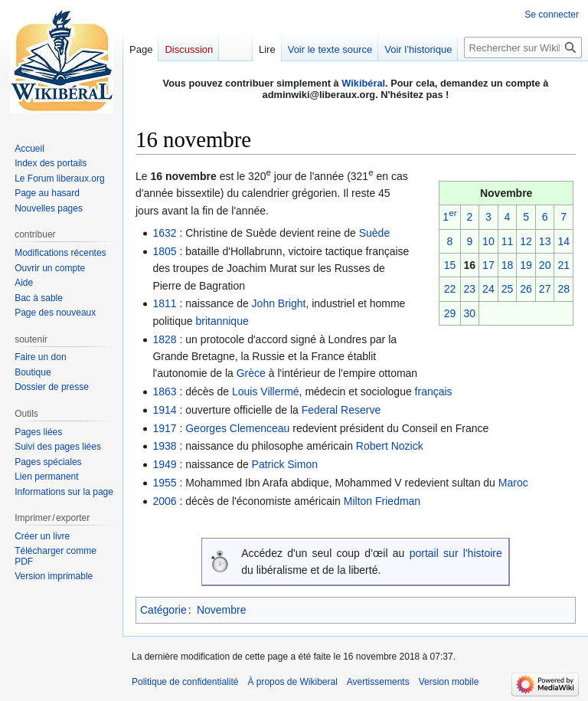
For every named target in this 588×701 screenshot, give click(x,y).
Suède (374, 233)
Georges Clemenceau (237, 428)
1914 (164, 410)
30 (470, 313)
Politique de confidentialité (185, 682)
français (434, 391)
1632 (164, 233)
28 (563, 289)
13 (545, 241)
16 (470, 265)
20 (545, 265)
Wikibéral (363, 83)
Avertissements (378, 682)
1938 (164, 446)
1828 (164, 339)
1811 (164, 303)
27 (545, 289)
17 (488, 265)
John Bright (279, 303)
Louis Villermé (266, 391)
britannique (222, 321)
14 (563, 241)
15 (450, 265)
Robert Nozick (390, 446)
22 (450, 289)
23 (470, 289)
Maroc (513, 483)
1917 (164, 428)
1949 (164, 464)
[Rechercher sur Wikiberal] (523, 47)
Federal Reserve (341, 410)
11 (508, 241)
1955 (164, 483)
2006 (164, 501)
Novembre (222, 610)
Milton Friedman (382, 501)
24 (488, 289)
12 (526, 241)
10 (488, 241)
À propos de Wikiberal (292, 682)
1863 (164, 391)
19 (526, 265)
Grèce (251, 373)
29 (450, 313)
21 (563, 265)
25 (508, 289)
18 (508, 265)
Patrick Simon (285, 464)
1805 (164, 251)
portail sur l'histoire (456, 553)
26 (526, 289)
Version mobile (449, 682)
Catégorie (163, 610)
